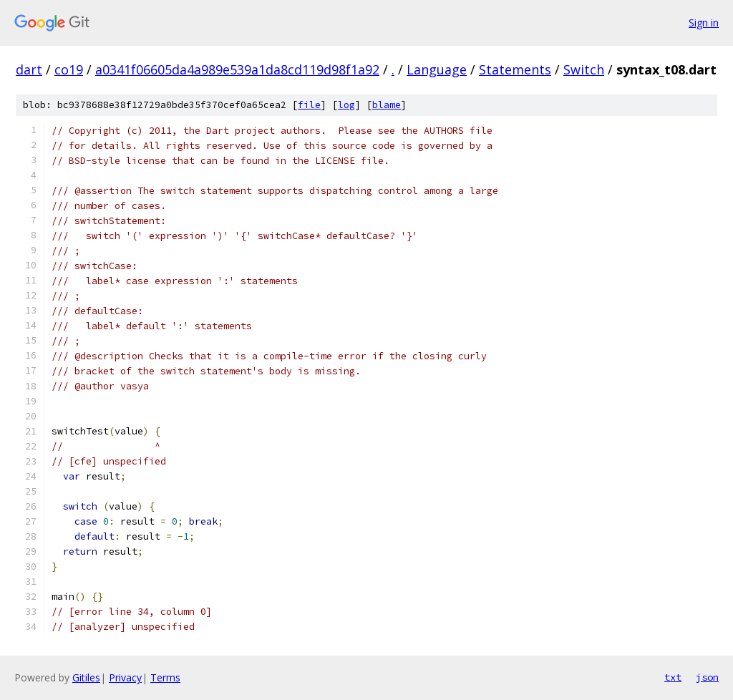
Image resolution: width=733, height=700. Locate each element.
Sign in (704, 23)
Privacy (125, 677)
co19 (69, 69)
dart (29, 69)
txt (673, 677)
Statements (515, 69)
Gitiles (86, 677)
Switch (584, 69)
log (346, 105)
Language (437, 69)
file (309, 105)
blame (387, 105)
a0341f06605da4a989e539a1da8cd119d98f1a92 (237, 69)
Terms (165, 677)
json (707, 677)
